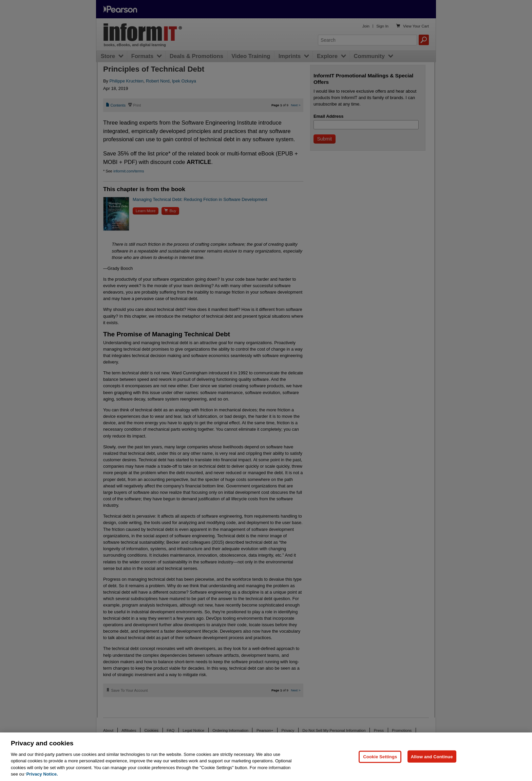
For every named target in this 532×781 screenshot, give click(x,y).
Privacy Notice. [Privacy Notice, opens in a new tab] (42, 774)
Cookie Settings (380, 756)
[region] (266, 757)
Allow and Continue (432, 756)
